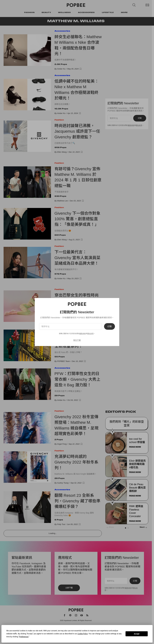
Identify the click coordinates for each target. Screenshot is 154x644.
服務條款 (83, 334)
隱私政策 (90, 334)
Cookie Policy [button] (83, 634)
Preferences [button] (24, 637)
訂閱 (109, 326)
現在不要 (77, 340)
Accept (137, 634)
